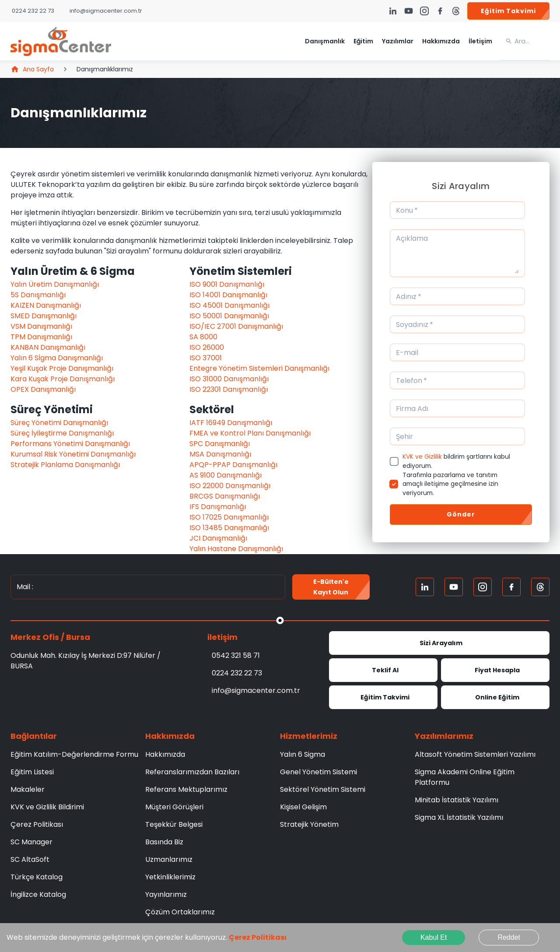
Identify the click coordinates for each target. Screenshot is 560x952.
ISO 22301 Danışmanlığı (229, 389)
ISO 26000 (207, 347)
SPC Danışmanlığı (220, 444)
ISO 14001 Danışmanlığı (228, 295)
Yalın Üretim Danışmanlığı (55, 284)
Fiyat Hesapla (495, 670)
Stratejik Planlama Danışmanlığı (65, 465)
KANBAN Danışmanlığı (48, 347)
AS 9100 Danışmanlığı (226, 475)
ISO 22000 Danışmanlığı (230, 486)
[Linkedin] (425, 587)
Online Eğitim (495, 697)
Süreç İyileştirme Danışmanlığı (62, 433)
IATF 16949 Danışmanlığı (231, 423)
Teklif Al (383, 670)
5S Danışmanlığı (38, 295)
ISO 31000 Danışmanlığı (229, 379)
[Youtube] (454, 587)
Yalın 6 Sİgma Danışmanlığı (57, 358)
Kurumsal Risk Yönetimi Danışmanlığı (73, 454)
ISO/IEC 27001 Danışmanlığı (236, 326)
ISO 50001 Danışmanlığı (229, 316)
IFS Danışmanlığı (218, 507)
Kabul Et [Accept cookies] (434, 937)
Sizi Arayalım (439, 643)
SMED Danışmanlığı (44, 316)
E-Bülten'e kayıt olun (331, 587)
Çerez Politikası (258, 937)
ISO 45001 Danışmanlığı (229, 305)
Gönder (461, 515)
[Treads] (540, 587)
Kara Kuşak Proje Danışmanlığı (63, 379)
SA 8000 (203, 337)
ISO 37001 (206, 358)
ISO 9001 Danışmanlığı (227, 284)
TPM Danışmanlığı (41, 337)
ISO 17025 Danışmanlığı (229, 517)
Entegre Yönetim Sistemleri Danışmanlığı (259, 368)
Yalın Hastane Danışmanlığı (236, 549)
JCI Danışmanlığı (218, 538)
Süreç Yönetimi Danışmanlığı (59, 423)
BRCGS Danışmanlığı (225, 496)
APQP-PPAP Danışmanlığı (233, 465)
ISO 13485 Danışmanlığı (229, 528)
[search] (532, 41)
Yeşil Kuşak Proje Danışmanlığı (62, 368)
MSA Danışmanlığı (220, 454)
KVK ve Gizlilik (422, 457)
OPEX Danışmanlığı (43, 389)
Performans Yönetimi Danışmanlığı (70, 444)
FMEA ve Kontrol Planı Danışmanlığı (250, 433)
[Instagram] (483, 587)
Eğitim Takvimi (508, 11)
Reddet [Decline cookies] (509, 937)
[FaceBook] (511, 587)
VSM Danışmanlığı (41, 326)
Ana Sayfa (32, 69)
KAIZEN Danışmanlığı (46, 305)
